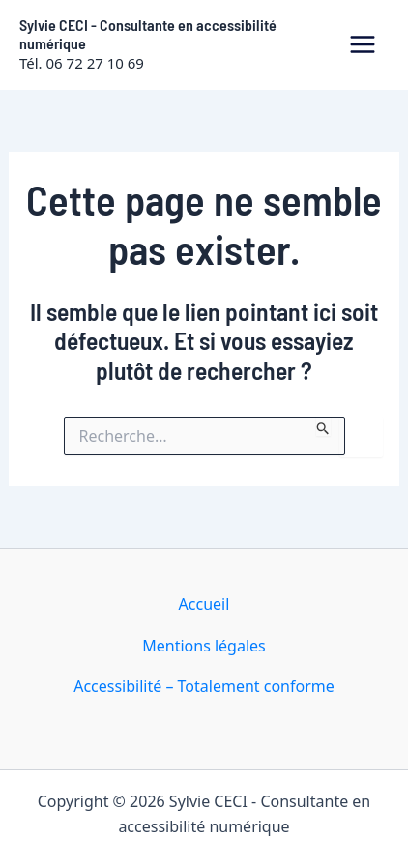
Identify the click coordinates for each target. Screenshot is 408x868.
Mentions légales (204, 646)
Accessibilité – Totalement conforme (204, 686)
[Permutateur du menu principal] (363, 44)
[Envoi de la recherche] (323, 426)
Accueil (204, 604)
